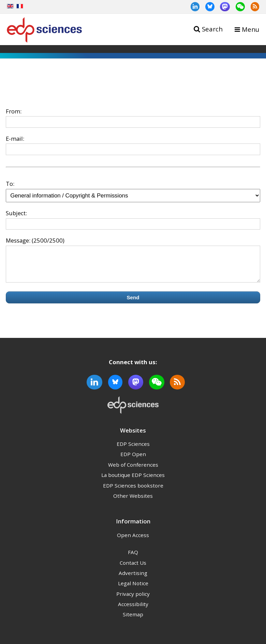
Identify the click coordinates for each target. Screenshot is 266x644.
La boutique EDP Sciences (133, 481)
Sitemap (133, 620)
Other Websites (133, 502)
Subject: (16, 213)
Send (133, 304)
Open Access (133, 541)
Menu (250, 29)
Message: (18, 240)
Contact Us (133, 569)
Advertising (133, 579)
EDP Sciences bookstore (133, 492)
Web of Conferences (133, 471)
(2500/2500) (48, 240)
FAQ (133, 558)
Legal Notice (133, 589)
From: (14, 111)
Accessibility (133, 610)
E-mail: (15, 139)
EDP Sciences (133, 450)
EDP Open (133, 460)
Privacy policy (133, 600)
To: (10, 184)
